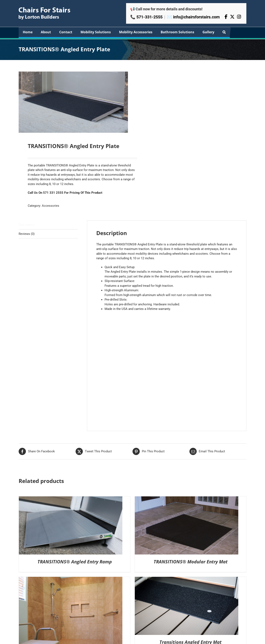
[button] (224, 32)
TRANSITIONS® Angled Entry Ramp (75, 562)
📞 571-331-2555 (146, 17)
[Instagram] (239, 17)
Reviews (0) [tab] (27, 234)
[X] (232, 17)
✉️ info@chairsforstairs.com (193, 17)
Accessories (51, 206)
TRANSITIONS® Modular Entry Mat (191, 562)
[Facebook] (226, 17)
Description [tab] (27, 225)
